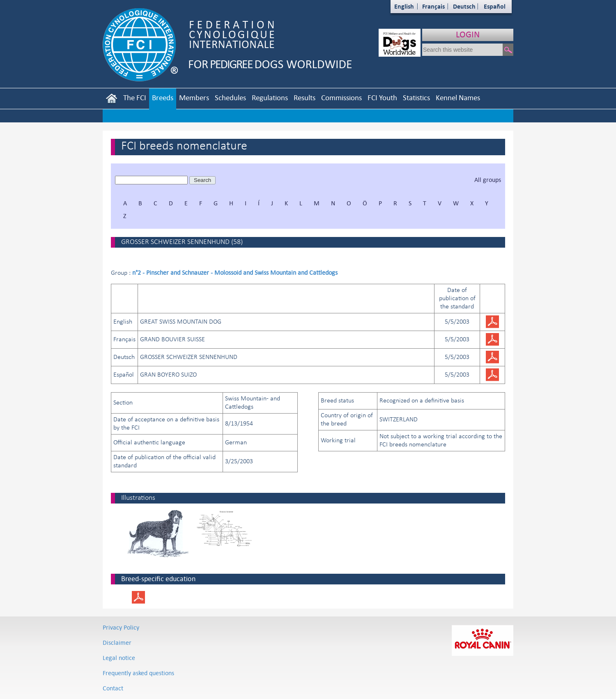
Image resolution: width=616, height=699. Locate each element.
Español (495, 6)
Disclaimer (117, 643)
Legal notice (119, 658)
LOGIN (468, 34)
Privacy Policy (121, 627)
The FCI (135, 98)
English (404, 6)
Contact (113, 688)
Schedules (230, 98)
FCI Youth (382, 98)
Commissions (341, 98)
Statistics (416, 98)
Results (305, 98)
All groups (488, 180)
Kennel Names (458, 98)
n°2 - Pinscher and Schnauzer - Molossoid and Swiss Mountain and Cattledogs (235, 272)
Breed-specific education (158, 579)
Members (194, 98)
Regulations (270, 98)
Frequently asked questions (138, 673)
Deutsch (464, 6)
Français (433, 6)
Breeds (163, 98)
